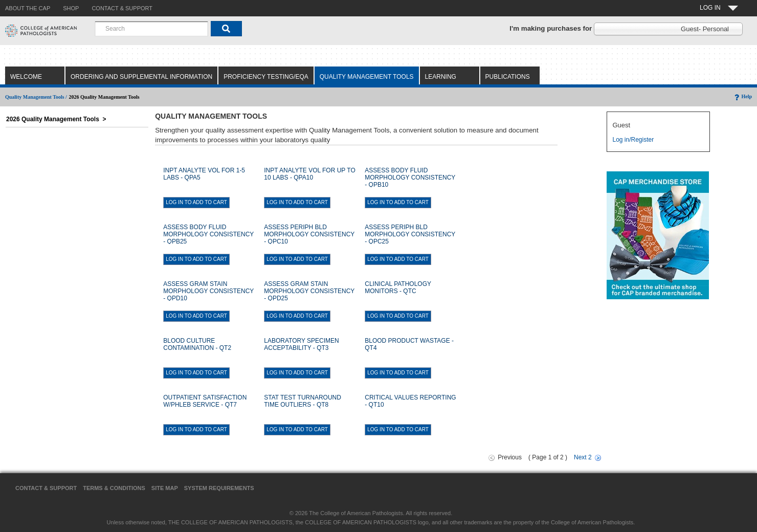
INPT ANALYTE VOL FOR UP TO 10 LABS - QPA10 (310, 174)
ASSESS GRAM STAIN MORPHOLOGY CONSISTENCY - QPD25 (309, 291)
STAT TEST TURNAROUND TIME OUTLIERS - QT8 (303, 401)
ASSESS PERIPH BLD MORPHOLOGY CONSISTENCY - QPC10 (309, 234)
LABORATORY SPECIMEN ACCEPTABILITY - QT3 (302, 344)
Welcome (26, 77)
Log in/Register (633, 140)
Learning (441, 77)
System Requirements (219, 488)
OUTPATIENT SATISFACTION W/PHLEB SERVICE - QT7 (205, 401)
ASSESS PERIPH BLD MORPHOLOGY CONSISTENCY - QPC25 (410, 234)
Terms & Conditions (114, 488)
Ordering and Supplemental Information (141, 77)
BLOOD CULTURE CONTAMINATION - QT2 (197, 344)
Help (742, 96)
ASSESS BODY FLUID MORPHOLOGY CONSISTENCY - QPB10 (410, 178)
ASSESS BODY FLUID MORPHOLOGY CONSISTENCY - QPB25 (208, 234)
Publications (508, 77)
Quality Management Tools (367, 77)
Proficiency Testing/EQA (266, 77)
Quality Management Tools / (36, 97)
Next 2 (583, 457)
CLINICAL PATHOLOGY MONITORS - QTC (398, 287)
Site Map (165, 488)
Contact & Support (46, 488)
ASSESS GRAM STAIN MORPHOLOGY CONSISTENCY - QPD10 (208, 291)
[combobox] (151, 29)
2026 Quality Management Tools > (56, 119)
